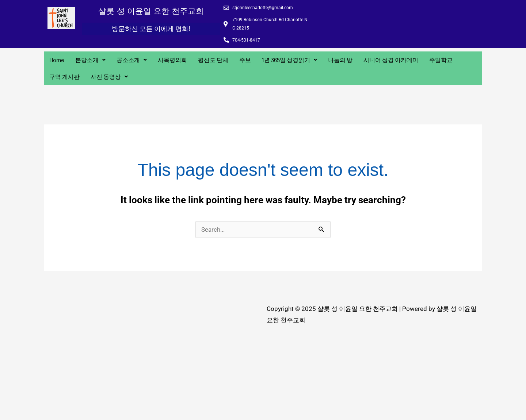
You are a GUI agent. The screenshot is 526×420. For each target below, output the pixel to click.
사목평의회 (172, 60)
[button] (90, 60)
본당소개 (90, 60)
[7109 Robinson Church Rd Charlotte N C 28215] (153, 358)
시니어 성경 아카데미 (391, 60)
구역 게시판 (64, 76)
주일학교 (441, 60)
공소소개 (132, 60)
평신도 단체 (213, 60)
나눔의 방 (340, 60)
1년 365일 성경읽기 (289, 60)
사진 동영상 (109, 76)
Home (57, 60)
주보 (245, 60)
